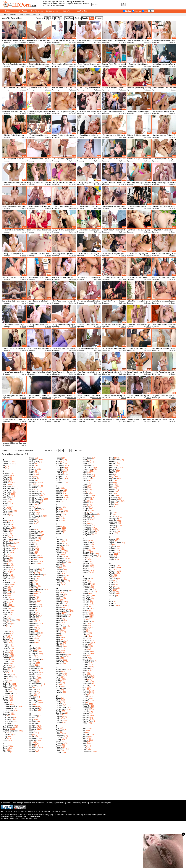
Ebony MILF (34, 533)
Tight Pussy (113, 467)
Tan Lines (86, 734)
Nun (57, 685)
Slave (85, 633)
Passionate (60, 743)
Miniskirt (59, 637)
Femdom (33, 592)
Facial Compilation (36, 575)
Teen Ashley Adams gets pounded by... (139, 184)
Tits (110, 477)
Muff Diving (60, 662)
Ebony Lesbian (35, 531)
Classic (5, 665)
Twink (111, 507)
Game (32, 650)
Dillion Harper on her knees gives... (39, 278)
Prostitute (86, 510)
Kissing (59, 528)
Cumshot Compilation (11, 731)
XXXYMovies (22, 42)
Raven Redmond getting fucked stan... (14, 89)
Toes (111, 480)
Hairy (31, 720)
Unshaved (113, 531)
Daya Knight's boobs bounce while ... (39, 65)
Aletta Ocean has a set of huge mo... (114, 420)
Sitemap (49, 803)
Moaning (59, 647)
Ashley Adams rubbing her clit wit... (164, 113)
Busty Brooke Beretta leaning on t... (39, 349)
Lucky (58, 585)
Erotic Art (33, 550)
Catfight (6, 645)
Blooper (6, 573)
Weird (111, 575)
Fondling (33, 620)
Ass (4, 509)
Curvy (5, 737)
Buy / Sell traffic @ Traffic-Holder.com (66, 803)
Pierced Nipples (88, 467)
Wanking (112, 566)
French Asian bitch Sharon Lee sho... (14, 420)
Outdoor (59, 722)
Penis (58, 751)
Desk (31, 467)
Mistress (59, 643)
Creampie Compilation (11, 707)
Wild (111, 590)
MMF (58, 645)
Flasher (32, 614)
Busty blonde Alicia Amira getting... (39, 326)
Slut (84, 638)
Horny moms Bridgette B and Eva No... (164, 184)
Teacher (85, 740)
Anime (5, 500)
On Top (59, 711)
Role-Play (86, 563)
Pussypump (87, 535)
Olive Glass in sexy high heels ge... (139, 302)
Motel (58, 658)
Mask (58, 600)
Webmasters (6, 803)
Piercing (85, 471)
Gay (145, 11)
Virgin (111, 554)
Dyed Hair (33, 522)
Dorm (31, 490)
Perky (85, 460)
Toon (111, 488)
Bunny (5, 614)
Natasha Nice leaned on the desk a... (64, 89)
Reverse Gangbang (90, 556)
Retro (84, 550)
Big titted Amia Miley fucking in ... (89, 159)
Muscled (59, 664)
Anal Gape (7, 496)
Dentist (32, 465)
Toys (111, 494)
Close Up (6, 675)
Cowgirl (6, 703)
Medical (59, 619)
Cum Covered (8, 718)
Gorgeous (33, 686)
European (33, 556)
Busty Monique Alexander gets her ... (89, 65)
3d (4, 466)
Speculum (86, 669)
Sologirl (85, 657)
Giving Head (34, 673)
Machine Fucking (62, 591)
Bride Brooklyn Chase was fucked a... (114, 41)
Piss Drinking (87, 477)
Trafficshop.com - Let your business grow (96, 803)
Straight (127, 11)
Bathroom (6, 532)
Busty (5, 622)
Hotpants (59, 464)
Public (85, 512)
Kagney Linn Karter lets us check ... (64, 420)
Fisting (32, 610)
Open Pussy (60, 713)
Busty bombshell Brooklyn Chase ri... (89, 41)
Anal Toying (7, 498)
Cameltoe (6, 632)
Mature (58, 613)
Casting (6, 643)
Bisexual (6, 558)
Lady (58, 541)
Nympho (59, 692)
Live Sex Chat (82, 11)
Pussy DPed (87, 525)
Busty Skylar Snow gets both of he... (64, 255)
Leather (59, 553)
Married (59, 598)
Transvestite (113, 499)
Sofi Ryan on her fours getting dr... (139, 231)
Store (84, 687)
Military (59, 634)
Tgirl (84, 746)
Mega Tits (59, 620)
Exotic (32, 559)
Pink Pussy (86, 475)
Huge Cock (60, 467)
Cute (5, 738)
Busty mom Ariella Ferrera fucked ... (39, 184)
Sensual (85, 605)
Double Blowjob (35, 494)
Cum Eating (7, 720)
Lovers (58, 583)
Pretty (85, 505)
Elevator (32, 541)
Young (111, 605)
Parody (59, 740)
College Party (8, 686)
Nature (58, 672)
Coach (5, 680)
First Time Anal (35, 607)
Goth (31, 687)
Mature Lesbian (62, 617)
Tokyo (111, 484)
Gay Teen (33, 661)
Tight (111, 465)
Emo (31, 543)
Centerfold (7, 648)
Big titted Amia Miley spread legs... (14, 136)
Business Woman (9, 620)
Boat (5, 581)
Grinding (32, 697)
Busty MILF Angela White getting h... (64, 113)
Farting (32, 580)
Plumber (86, 484)
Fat (31, 582)
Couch (5, 695)
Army (5, 505)
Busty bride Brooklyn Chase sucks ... (64, 41)
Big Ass (6, 541)
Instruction (60, 496)
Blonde (5, 571)
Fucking (32, 640)
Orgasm (59, 717)
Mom (58, 651)
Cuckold (6, 712)
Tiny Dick (112, 469)
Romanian (86, 565)
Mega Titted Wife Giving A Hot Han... (89, 397)
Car (4, 637)
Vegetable (113, 547)
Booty (5, 590)
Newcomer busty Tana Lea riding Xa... (14, 113)
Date (92, 18)
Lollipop (59, 577)
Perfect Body (87, 458)
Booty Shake (7, 592)
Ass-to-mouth (8, 511)
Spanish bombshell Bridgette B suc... (164, 136)
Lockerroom (60, 575)
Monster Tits (60, 656)
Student (85, 704)
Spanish (85, 665)
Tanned (85, 736)
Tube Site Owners (29, 803)
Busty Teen (7, 624)
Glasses (32, 676)
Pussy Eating (87, 527)
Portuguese (87, 497)
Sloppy (85, 637)
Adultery (6, 477)
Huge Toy (59, 473)
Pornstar (86, 495)
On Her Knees (61, 709)
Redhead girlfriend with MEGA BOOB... (64, 397)
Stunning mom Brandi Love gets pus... (14, 278)
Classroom (7, 667)
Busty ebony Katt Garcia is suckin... (39, 160)
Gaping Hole (34, 654)
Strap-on (86, 693)
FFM (31, 595)
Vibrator (112, 548)
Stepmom (86, 682)
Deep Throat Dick (36, 516)
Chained (6, 652)
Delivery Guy (34, 462)
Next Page (69, 18)
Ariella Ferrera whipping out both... (139, 397)
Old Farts (59, 704)
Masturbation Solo (63, 611)
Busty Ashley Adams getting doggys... (89, 184)
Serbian (85, 607)
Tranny (112, 495)
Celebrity (6, 647)
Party (58, 741)
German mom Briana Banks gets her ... (164, 326)
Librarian (59, 566)
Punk (84, 522)
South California (88, 661)
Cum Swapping (8, 727)
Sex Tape (86, 608)
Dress (31, 507)
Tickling (112, 462)
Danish (5, 748)
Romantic (86, 567)
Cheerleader (7, 656)
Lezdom (59, 564)
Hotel (58, 462)
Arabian (6, 503)
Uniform (112, 528)
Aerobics (6, 479)
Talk (84, 731)
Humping (59, 477)
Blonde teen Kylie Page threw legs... (39, 255)
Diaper (32, 471)
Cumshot (6, 729)
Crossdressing (8, 710)
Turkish (112, 505)
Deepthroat (33, 460)
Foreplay (33, 629)
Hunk (58, 480)
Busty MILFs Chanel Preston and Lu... (39, 231)
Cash (5, 641)
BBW (5, 534)
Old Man (59, 705)
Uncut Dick (113, 520)
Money (58, 652)
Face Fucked (34, 569)
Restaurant (86, 548)
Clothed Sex (7, 677)
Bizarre (5, 562)
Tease (85, 742)
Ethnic (32, 554)
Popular (85, 18)
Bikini (5, 556)
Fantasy (32, 579)
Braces (5, 596)
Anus (5, 502)
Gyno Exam (34, 710)
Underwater (113, 522)
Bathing (6, 530)
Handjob (32, 725)
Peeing (58, 745)
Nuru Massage (61, 688)
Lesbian (59, 556)
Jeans (58, 513)
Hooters (32, 752)
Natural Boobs (61, 670)
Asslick (5, 513)
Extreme (32, 563)
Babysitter (6, 523)
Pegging (59, 747)
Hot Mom (59, 460)
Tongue (112, 486)
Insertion (59, 494)
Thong (85, 749)
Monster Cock (61, 654)
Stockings (86, 685)
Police (85, 486)
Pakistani (59, 730)
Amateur (6, 483)
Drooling (32, 514)
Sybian (85, 723)
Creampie (6, 705)
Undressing (113, 526)
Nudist (58, 683)
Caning (5, 635)
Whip (111, 581)
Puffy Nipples (87, 518)
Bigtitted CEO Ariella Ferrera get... (114, 183)
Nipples (59, 679)
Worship (112, 594)
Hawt (31, 731)
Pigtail (85, 473)
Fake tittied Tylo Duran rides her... (114, 348)
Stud (84, 702)
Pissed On (86, 479)
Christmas (7, 660)
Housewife (60, 465)
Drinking (32, 512)
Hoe (31, 742)
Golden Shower (35, 684)
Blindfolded (7, 569)
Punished (86, 520)
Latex (58, 547)
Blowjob (6, 577)
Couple (5, 701)
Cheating (6, 654)
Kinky (58, 526)
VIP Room (113, 552)
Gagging (32, 648)
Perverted (86, 462)
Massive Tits (60, 606)
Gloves (32, 680)
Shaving (85, 614)
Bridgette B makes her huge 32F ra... (164, 397)
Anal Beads (7, 487)
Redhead (86, 544)
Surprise (86, 712)
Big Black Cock (8, 543)
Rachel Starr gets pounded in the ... (139, 207)
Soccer (85, 648)
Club (5, 678)
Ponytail (85, 490)
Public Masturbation (90, 514)
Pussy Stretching (89, 531)
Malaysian (60, 594)
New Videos (22, 11)
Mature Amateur (62, 615)
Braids (5, 597)
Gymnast (33, 706)
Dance (5, 746)
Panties (59, 734)
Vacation (112, 539)
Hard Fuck (33, 727)
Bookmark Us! (35, 14)
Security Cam (87, 590)
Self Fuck (86, 601)
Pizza (84, 482)
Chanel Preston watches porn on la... (64, 136)
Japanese (59, 511)
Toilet (111, 482)
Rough (85, 569)
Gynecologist (34, 708)
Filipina (32, 599)
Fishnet (32, 608)
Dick (31, 473)
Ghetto (32, 665)
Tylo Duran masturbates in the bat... (89, 373)
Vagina (111, 541)
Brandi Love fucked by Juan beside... (139, 65)
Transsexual (113, 497)
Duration (99, 18)
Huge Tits (59, 471)
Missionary (60, 641)
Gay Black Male (35, 659)
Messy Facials (61, 626)
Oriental (59, 720)
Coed (5, 682)
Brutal (5, 609)
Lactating (59, 540)
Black (5, 564)
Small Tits (86, 642)
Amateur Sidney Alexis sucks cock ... (89, 231)
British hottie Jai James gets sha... (89, 255)
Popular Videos (37, 11)
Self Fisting (86, 599)
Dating (32, 458)
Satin (84, 580)
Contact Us (40, 803)
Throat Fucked (114, 460)
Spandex (86, 663)
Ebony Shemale (35, 535)
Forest (32, 631)
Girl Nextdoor (34, 669)
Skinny (85, 627)
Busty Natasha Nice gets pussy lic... (114, 207)
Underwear (113, 524)
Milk (57, 636)
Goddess (33, 682)
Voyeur (112, 560)
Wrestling (112, 596)
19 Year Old (7, 464)
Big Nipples (7, 551)
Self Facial (86, 597)
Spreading (86, 676)
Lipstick (59, 573)
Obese (58, 698)
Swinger (85, 719)
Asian (5, 507)
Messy (58, 624)
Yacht (111, 602)
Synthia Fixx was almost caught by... (139, 326)
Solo (84, 655)
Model (58, 649)
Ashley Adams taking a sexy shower (164, 373)
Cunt (5, 733)
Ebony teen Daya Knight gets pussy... (139, 113)
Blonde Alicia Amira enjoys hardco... (14, 326)
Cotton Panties (8, 693)
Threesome (87, 751)
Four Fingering (35, 633)
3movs (49, 42)
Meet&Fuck (67, 11)
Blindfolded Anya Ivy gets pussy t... (114, 302)
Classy (5, 669)
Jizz (57, 517)
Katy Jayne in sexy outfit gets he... (114, 255)
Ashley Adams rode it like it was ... (39, 40)
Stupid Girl (86, 706)
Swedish (86, 713)
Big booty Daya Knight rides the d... (14, 65)
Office (58, 700)
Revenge (86, 552)
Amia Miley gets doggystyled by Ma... (139, 278)
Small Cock (87, 640)
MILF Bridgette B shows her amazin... (14, 160)
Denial (32, 464)
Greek (32, 695)
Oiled (58, 702)
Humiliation (60, 475)
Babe (5, 521)
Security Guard (88, 592)
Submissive (87, 708)
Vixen (111, 556)
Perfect (59, 753)
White (111, 582)
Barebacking (7, 528)
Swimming (86, 715)
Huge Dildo (60, 469)
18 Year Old (7, 462)
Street (85, 695)
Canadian (6, 633)
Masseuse (60, 604)
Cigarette (6, 663)
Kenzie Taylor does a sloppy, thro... (14, 373)
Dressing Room (35, 509)
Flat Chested (34, 616)
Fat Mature (33, 586)
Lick (57, 568)
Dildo (31, 475)
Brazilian (6, 599)
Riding (85, 559)
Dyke (31, 524)
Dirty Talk (33, 479)
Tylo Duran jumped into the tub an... (14, 397)
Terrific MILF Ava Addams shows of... (39, 420)
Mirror (58, 639)
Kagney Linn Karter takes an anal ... (14, 302)
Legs (58, 555)
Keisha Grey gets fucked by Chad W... (164, 89)
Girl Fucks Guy (35, 667)
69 (4, 468)
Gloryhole (33, 678)
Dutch (31, 520)
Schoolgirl (86, 584)
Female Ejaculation (36, 590)
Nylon (58, 690)
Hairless (32, 718)
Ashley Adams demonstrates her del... (14, 184)
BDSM (5, 536)
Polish (85, 488)
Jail (57, 509)
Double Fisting (35, 495)
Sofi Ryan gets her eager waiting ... (139, 89)
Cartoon (6, 639)
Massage (59, 602)
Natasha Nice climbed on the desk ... (14, 231)
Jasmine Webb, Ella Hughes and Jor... (114, 65)
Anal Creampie (8, 488)
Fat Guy (32, 584)
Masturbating (61, 609)
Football (32, 625)
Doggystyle (33, 482)
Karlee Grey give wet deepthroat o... (139, 373)
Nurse (58, 687)
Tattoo (85, 738)
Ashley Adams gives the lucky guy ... (64, 373)
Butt (4, 626)
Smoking (86, 644)
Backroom (7, 524)
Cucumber (7, 714)
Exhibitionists (34, 558)
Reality (85, 541)
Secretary (86, 588)
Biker (5, 554)
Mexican (59, 628)
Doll (31, 484)
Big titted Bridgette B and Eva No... (39, 207)
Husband (59, 482)
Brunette (6, 607)
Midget (58, 630)
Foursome (33, 635)
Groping (32, 699)
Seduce (85, 593)
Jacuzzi (59, 507)
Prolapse (86, 509)
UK (110, 514)
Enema (32, 544)
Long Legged (61, 581)
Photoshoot (87, 465)
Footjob (32, 627)
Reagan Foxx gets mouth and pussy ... (139, 41)
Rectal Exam (87, 543)
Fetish (32, 593)
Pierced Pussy (88, 469)
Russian (85, 573)
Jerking (59, 515)
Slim (84, 635)
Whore (111, 584)
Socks (85, 650)
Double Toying (35, 503)
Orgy (58, 719)
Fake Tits (33, 577)
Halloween (33, 722)
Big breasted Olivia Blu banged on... (39, 89)
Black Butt (7, 566)
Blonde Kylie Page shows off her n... (39, 113)
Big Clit (5, 545)
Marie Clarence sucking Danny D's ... (164, 65)
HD (31, 735)
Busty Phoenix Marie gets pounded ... (89, 136)
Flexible (32, 618)
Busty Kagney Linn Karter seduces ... (39, 136)
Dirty (31, 477)
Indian (58, 488)
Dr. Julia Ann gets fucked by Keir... (39, 302)
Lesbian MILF (61, 558)
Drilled (32, 510)
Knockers (59, 532)
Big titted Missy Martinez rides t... (89, 88)
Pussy (85, 524)
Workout (112, 592)
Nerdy (58, 677)
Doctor (32, 480)
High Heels (33, 738)
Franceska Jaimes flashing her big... (114, 397)
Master (58, 607)
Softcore (86, 654)
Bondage (6, 584)
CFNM (5, 650)
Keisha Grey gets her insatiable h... (89, 278)
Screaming (86, 586)
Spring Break (87, 678)
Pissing (85, 480)
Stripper (85, 697)
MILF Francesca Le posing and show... (64, 160)
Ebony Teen (34, 537)
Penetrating (60, 749)
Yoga (111, 603)
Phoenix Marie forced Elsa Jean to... (89, 302)
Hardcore (33, 729)
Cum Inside (7, 723)
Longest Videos (52, 11)
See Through (87, 595)
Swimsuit (86, 717)
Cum (5, 716)
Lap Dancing (60, 545)
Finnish (32, 603)
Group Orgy (34, 701)
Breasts (6, 601)
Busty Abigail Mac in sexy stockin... (164, 160)
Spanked (86, 667)
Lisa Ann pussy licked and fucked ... (139, 420)
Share (85, 610)
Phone (85, 464)
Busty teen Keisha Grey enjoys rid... (64, 326)
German (32, 663)
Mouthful (59, 660)
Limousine (60, 570)
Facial (32, 573)
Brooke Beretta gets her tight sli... (64, 348)
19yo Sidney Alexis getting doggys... (164, 231)
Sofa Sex (86, 652)
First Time (33, 605)
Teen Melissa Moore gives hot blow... (114, 231)
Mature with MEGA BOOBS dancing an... (39, 397)
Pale (58, 732)
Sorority (85, 659)
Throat (111, 458)
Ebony (32, 529)
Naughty (59, 673)
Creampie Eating (9, 708)
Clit (4, 673)
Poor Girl (86, 494)
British (5, 605)
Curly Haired (7, 735)
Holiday (32, 744)
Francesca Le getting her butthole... (139, 255)
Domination (34, 486)
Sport (84, 674)
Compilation (7, 690)
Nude (58, 681)
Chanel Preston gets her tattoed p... (114, 89)
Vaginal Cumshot (115, 543)
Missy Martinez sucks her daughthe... (89, 207)
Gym (31, 704)
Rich (84, 558)
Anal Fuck (6, 494)
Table (84, 729)
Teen (84, 744)
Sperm (85, 670)
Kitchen (59, 530)
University (113, 529)
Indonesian (60, 490)
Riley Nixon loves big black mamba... (89, 349)
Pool (84, 492)
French (32, 637)
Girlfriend (33, 671)
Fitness (32, 612)
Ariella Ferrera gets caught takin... (14, 40)
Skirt (84, 629)
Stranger (86, 691)
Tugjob (111, 503)
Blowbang (6, 575)
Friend (32, 638)
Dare (5, 750)
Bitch (5, 560)
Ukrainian (113, 516)
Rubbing (86, 571)
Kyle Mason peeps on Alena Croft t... (139, 160)
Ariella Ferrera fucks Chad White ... (14, 207)
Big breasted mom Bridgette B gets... (114, 136)
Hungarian (60, 479)
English (32, 546)
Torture (112, 492)
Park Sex (59, 738)
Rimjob (85, 561)
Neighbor (59, 675)
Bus (4, 616)
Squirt (85, 680)
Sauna (85, 582)
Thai (84, 748)
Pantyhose (60, 736)
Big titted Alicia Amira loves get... (64, 277)
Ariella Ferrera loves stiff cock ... (164, 301)
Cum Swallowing (9, 725)
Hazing (32, 733)
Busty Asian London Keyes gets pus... (64, 302)
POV (84, 501)
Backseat (6, 526)
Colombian (7, 688)
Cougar (5, 697)
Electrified (33, 539)
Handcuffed (34, 723)
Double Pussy (34, 501)
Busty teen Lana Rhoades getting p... (64, 65)
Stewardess (87, 684)
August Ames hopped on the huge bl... (164, 278)
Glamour (33, 674)
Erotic (31, 548)
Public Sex (86, 516)
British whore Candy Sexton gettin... (139, 349)
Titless (111, 475)
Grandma (33, 689)
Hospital (59, 458)
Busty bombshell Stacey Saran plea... (164, 207)
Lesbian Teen (61, 562)
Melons (59, 622)
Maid (58, 592)
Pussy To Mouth (88, 533)
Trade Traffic (16, 803)
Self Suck (86, 603)
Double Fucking (35, 497)
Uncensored (113, 518)
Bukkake (6, 611)
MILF (58, 632)
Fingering (33, 601)
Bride (5, 603)
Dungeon (33, 518)
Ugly (111, 513)
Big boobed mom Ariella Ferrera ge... (114, 113)
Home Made (34, 748)
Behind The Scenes (10, 539)
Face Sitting (34, 571)
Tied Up (112, 464)
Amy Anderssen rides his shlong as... (89, 420)
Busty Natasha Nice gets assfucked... (64, 207)
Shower (85, 618)
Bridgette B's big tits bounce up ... (139, 135)
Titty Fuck (113, 479)
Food (31, 622)
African (5, 481)
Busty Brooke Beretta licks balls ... (14, 348)
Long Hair (59, 579)
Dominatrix (33, 488)
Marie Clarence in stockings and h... (114, 160)
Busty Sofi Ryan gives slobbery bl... (64, 231)
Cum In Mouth (8, 722)
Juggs (58, 518)
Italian (58, 501)
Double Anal (34, 492)
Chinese (6, 658)
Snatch (85, 646)
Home (7, 11)
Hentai (32, 737)
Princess (86, 507)
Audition (6, 515)
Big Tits (5, 553)
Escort (32, 552)
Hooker (32, 750)
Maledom (59, 596)
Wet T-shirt (113, 579)
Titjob (111, 473)
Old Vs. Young (61, 707)
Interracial (60, 498)
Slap (84, 631)
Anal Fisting (7, 492)
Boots (5, 588)
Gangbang (33, 652)
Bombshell (7, 582)
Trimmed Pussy (115, 501)
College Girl (7, 684)
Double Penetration (36, 499)
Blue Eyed (7, 579)
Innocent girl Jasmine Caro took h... (14, 444)
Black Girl (6, 567)
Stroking (85, 700)
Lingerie (59, 571)
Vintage (112, 550)
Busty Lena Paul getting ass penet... (14, 255)
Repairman (86, 546)
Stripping (86, 699)
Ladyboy (59, 543)
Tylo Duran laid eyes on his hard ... (164, 349)
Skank (85, 625)
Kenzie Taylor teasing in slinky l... (114, 372)
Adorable (6, 475)
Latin (58, 549)
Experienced (34, 561)
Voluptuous (113, 558)
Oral (58, 715)
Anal (4, 485)
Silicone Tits (87, 622)
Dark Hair (6, 752)
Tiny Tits (112, 471)
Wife (111, 586)
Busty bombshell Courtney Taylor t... (164, 41)
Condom (6, 692)
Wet (110, 577)
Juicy (58, 520)
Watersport (113, 567)
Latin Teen (60, 551)
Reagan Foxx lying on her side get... (114, 278)
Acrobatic (6, 473)
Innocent (59, 492)
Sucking (85, 710)
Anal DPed (7, 490)
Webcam (112, 571)
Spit (84, 672)
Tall (84, 733)
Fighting (32, 597)
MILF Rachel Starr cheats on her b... (114, 326)
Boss (5, 594)
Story (84, 689)
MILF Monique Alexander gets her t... (164, 255)
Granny (32, 693)
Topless (112, 490)
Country (6, 699)
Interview (59, 499)
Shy (84, 620)
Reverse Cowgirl (88, 554)
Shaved (85, 612)
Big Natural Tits (8, 549)
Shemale (137, 11)
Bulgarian (6, 612)
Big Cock (6, 547)
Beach (5, 538)
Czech (5, 740)
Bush (5, 618)
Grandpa (33, 691)
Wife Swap (113, 588)
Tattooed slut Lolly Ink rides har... (164, 419)
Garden (32, 656)
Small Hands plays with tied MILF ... (89, 113)
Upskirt (112, 533)
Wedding (112, 573)
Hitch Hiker (33, 740)
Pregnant (86, 503)
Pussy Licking (87, 529)
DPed (31, 505)
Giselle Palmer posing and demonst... (89, 326)
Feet (31, 588)
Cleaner (6, 671)
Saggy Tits (86, 579)
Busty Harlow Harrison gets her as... (64, 184)
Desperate (33, 469)
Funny (32, 642)
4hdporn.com (15, 815)
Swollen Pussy (88, 721)
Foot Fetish (33, 623)
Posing (85, 499)
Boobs (5, 586)
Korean (59, 534)
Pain (58, 728)
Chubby (6, 661)
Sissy (84, 623)
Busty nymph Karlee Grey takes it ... (39, 373)
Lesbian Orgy (61, 560)
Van (110, 545)
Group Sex (33, 702)
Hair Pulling (34, 716)
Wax (111, 569)
